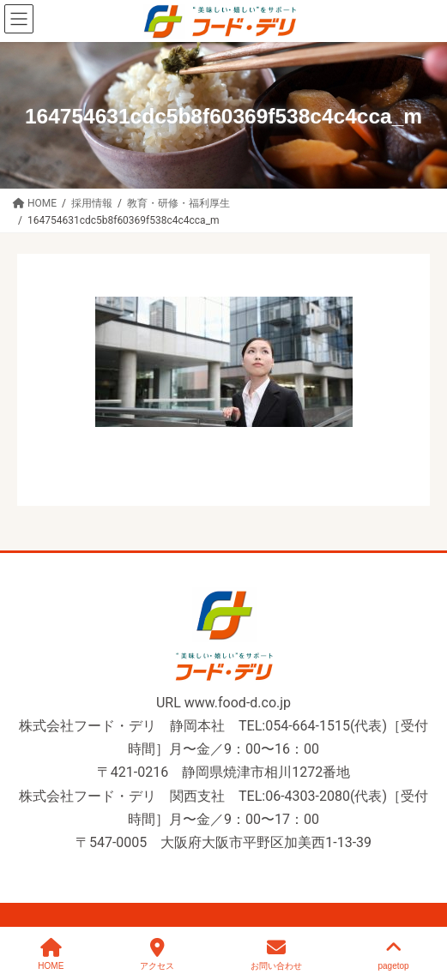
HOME (51, 954)
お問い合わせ (276, 954)
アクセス (157, 954)
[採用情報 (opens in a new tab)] (92, 203)
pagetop (393, 954)
